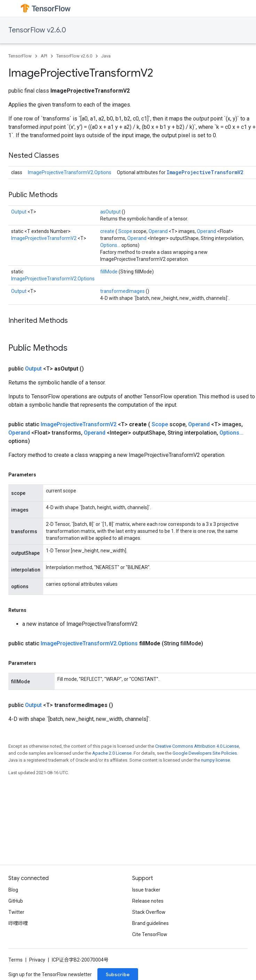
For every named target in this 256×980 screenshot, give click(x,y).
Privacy (37, 960)
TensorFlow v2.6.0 (37, 30)
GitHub (16, 901)
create (108, 231)
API (44, 56)
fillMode (109, 272)
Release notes (148, 901)
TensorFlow (20, 56)
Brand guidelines (150, 923)
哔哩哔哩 (18, 923)
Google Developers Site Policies (205, 753)
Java (106, 56)
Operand (159, 231)
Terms (15, 960)
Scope (126, 231)
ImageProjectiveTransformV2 (205, 172)
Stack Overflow (149, 912)
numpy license (215, 760)
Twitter (16, 912)
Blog (13, 890)
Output (19, 212)
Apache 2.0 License (112, 753)
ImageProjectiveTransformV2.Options (70, 172)
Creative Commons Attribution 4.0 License (197, 746)
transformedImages (123, 291)
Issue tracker (146, 890)
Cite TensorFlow (150, 934)
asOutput (111, 212)
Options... (111, 245)
